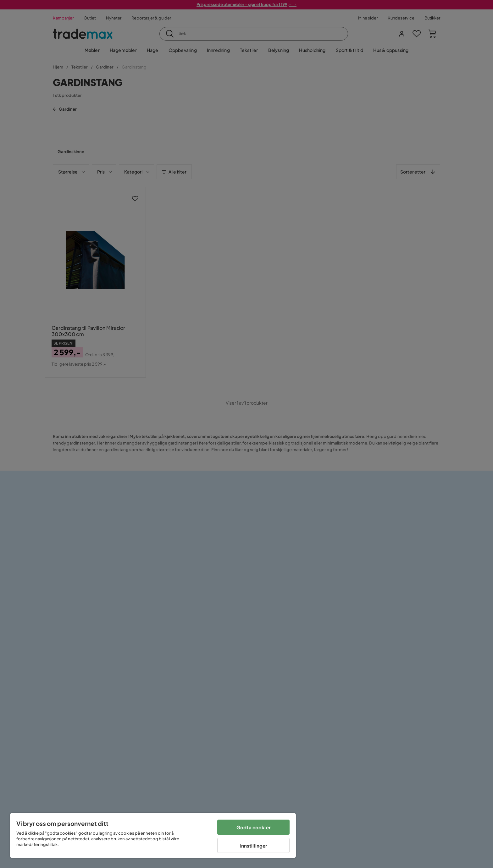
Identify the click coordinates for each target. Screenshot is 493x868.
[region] (153, 835)
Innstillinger (253, 846)
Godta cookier (254, 827)
